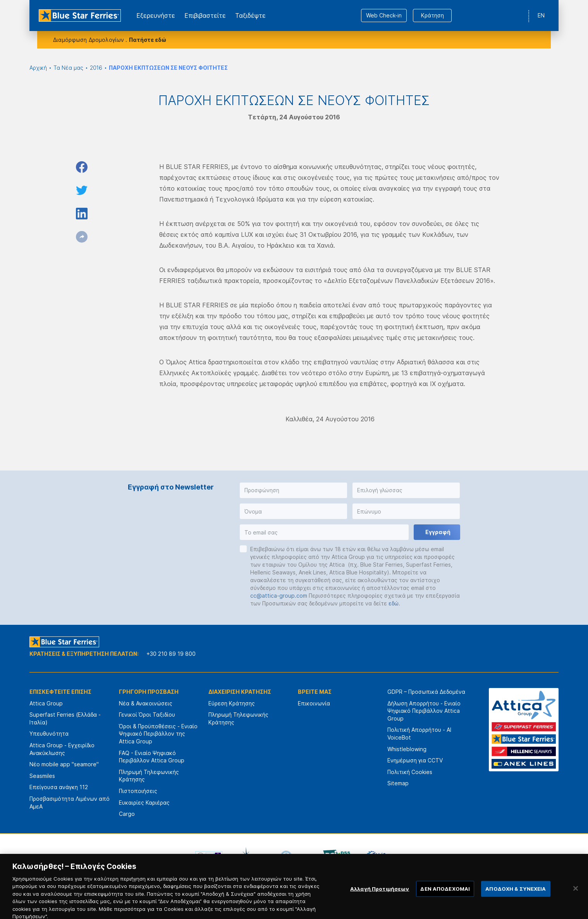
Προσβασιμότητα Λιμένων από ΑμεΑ (70, 803)
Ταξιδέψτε (250, 16)
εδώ (394, 603)
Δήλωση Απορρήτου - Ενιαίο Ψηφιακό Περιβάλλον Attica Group (424, 711)
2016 (96, 68)
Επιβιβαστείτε (205, 16)
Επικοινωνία (314, 703)
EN (541, 15)
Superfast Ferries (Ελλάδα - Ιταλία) (65, 718)
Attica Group (46, 703)
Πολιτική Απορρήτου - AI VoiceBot (419, 734)
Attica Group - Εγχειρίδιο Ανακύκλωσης (62, 749)
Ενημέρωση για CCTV (415, 760)
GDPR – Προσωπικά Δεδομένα (426, 692)
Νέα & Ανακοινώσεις (146, 703)
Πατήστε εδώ (148, 40)
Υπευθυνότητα (49, 734)
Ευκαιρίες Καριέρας (144, 803)
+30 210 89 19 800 (171, 654)
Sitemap (398, 783)
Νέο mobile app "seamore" (64, 764)
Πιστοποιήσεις (138, 791)
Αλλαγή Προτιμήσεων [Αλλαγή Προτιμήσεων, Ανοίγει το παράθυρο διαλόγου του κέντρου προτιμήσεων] (380, 897)
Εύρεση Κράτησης (232, 703)
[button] (293, 490)
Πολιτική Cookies (410, 772)
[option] (209, 857)
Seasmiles (42, 776)
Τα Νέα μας (68, 68)
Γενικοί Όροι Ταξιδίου (147, 715)
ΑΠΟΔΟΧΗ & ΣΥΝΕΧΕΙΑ (516, 897)
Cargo (127, 814)
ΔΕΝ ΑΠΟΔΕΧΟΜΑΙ (445, 897)
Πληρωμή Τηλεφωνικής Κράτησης (149, 776)
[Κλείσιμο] (576, 897)
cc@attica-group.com (279, 596)
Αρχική (38, 68)
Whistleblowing (407, 749)
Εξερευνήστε (156, 16)
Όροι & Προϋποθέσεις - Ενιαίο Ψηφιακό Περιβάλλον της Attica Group (158, 734)
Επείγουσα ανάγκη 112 (59, 787)
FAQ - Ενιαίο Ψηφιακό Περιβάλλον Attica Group (152, 757)
